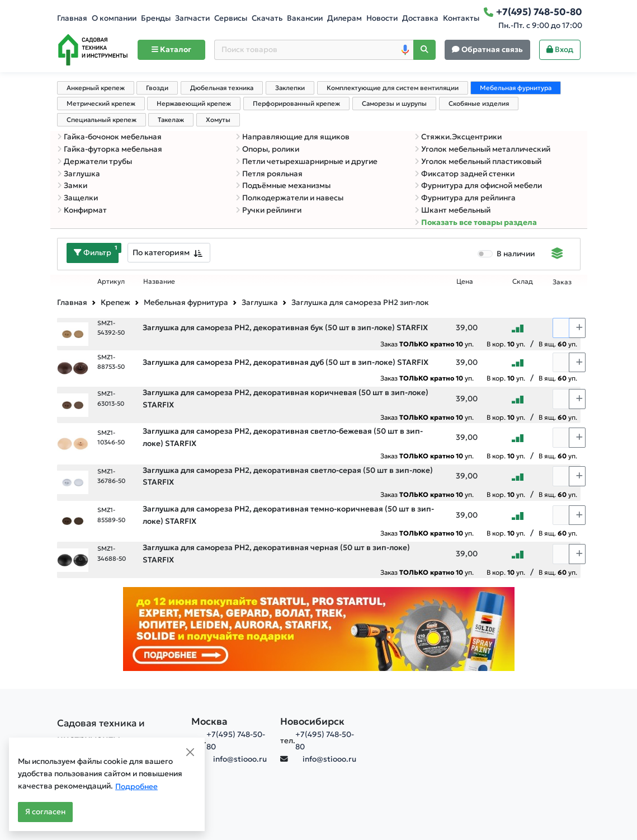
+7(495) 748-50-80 (236, 741)
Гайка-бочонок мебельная (109, 137)
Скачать (267, 18)
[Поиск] (424, 50)
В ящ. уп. (558, 344)
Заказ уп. (427, 344)
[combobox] (169, 253)
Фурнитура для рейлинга (465, 198)
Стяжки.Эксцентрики (458, 137)
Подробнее (136, 787)
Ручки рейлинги (268, 210)
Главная (72, 18)
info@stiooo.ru (240, 759)
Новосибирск (312, 721)
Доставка (420, 18)
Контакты (461, 18)
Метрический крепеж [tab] (101, 104)
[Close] (190, 752)
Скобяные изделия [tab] (479, 104)
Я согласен (45, 812)
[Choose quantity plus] (577, 328)
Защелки (77, 198)
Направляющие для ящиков (292, 137)
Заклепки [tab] (290, 88)
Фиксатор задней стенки (464, 174)
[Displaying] (557, 255)
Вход (560, 50)
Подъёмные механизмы (283, 186)
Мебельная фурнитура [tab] (516, 88)
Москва (209, 721)
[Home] (93, 50)
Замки (72, 186)
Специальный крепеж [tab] (102, 120)
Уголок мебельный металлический (482, 149)
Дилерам (345, 18)
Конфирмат (82, 210)
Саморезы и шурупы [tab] (394, 104)
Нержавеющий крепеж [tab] (194, 104)
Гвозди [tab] (157, 88)
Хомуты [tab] (218, 120)
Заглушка (79, 174)
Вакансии (305, 18)
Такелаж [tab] (171, 120)
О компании (114, 18)
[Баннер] (319, 629)
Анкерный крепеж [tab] (96, 88)
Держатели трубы (95, 161)
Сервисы (231, 18)
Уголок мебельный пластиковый (478, 161)
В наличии (516, 254)
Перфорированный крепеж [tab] (296, 104)
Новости (382, 18)
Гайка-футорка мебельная (110, 149)
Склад (523, 281)
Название (159, 281)
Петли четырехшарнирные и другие (306, 161)
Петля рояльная (269, 174)
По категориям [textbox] (161, 252)
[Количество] (561, 328)
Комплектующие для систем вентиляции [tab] (393, 88)
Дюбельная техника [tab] (222, 88)
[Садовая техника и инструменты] (117, 731)
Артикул (111, 281)
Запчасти (192, 18)
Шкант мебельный (452, 210)
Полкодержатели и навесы (289, 198)
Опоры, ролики (267, 149)
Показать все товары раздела (476, 222)
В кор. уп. (506, 344)
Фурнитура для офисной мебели (478, 186)
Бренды (156, 18)
